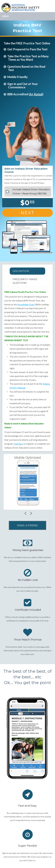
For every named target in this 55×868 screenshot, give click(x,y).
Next (28, 213)
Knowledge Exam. (26, 304)
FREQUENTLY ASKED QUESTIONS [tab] (25, 281)
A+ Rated (36, 94)
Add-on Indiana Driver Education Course (26, 170)
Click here (18, 444)
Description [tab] (21, 271)
